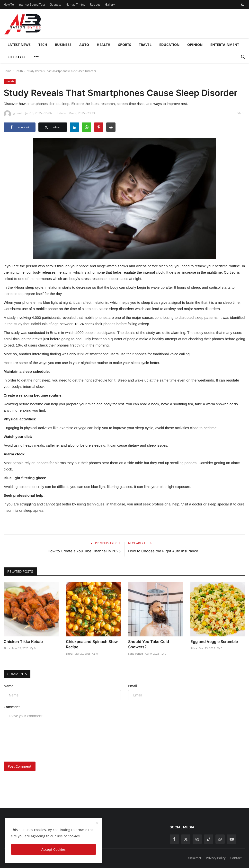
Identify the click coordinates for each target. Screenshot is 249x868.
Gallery (110, 4)
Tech (43, 45)
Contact (236, 858)
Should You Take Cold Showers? (149, 644)
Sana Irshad (136, 654)
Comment (12, 707)
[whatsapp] (220, 839)
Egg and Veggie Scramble (214, 642)
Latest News (19, 45)
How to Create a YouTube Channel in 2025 (84, 551)
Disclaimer (194, 858)
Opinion (195, 45)
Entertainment (225, 45)
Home (7, 71)
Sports (125, 45)
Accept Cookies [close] (53, 849)
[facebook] (174, 839)
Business (63, 45)
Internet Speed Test (32, 4)
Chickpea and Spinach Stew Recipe (92, 644)
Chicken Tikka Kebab (23, 642)
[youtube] (231, 839)
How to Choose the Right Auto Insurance (163, 551)
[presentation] (41, 748)
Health (104, 45)
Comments (17, 674)
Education (169, 45)
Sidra (7, 648)
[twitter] (186, 839)
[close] (97, 823)
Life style (17, 57)
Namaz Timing (76, 4)
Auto (84, 45)
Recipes (95, 4)
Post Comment (20, 766)
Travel (145, 45)
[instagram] (197, 839)
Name (9, 686)
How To (9, 4)
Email (133, 686)
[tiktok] (209, 839)
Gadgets (55, 4)
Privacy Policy (216, 858)
